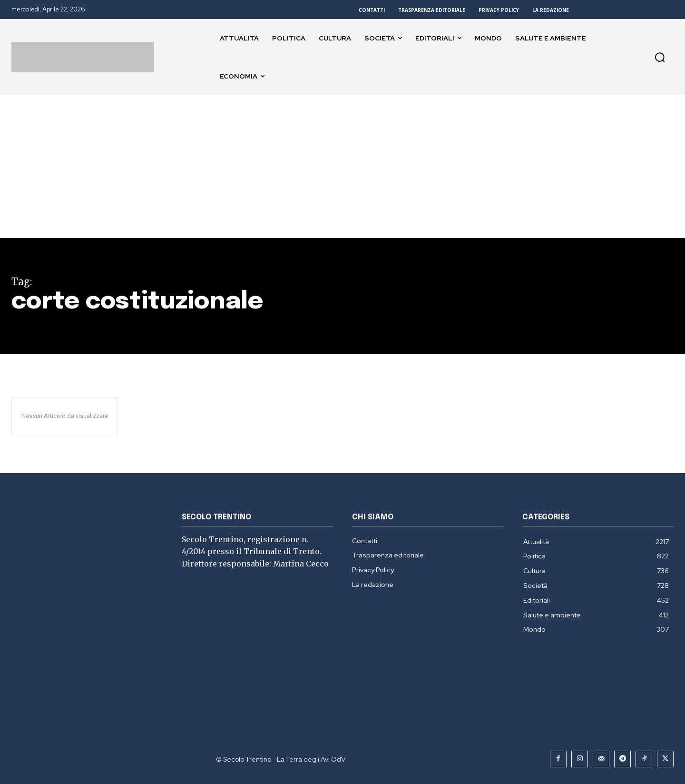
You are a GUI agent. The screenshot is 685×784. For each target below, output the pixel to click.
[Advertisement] (342, 167)
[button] (660, 57)
